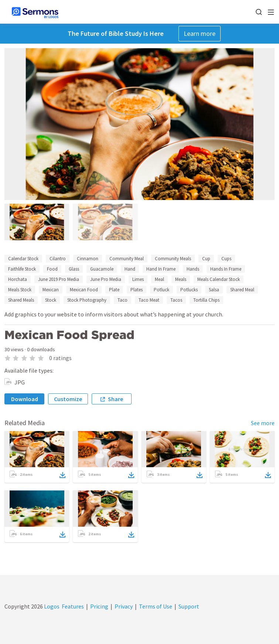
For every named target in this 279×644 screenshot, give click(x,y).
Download (25, 399)
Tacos (176, 300)
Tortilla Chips (206, 300)
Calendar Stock (23, 259)
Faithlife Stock (22, 269)
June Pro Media (106, 279)
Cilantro (58, 259)
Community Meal (127, 259)
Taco (123, 300)
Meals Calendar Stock (219, 279)
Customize (68, 399)
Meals (181, 279)
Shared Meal (242, 290)
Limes (138, 279)
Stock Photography (87, 300)
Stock (51, 300)
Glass (74, 269)
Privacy (124, 606)
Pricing (99, 606)
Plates (137, 290)
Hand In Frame (161, 269)
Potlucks (189, 290)
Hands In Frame (226, 269)
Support (189, 606)
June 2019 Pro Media (59, 279)
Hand (130, 269)
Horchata (18, 279)
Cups (226, 259)
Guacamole (102, 269)
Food (52, 269)
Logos (51, 606)
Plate (114, 290)
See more (263, 423)
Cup (206, 259)
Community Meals (173, 259)
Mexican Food (84, 290)
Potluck (161, 290)
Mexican (51, 290)
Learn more (200, 33)
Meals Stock (20, 290)
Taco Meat (149, 300)
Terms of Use (156, 606)
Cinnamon (88, 259)
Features (73, 606)
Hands (193, 269)
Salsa (214, 290)
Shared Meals (21, 300)
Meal (159, 279)
